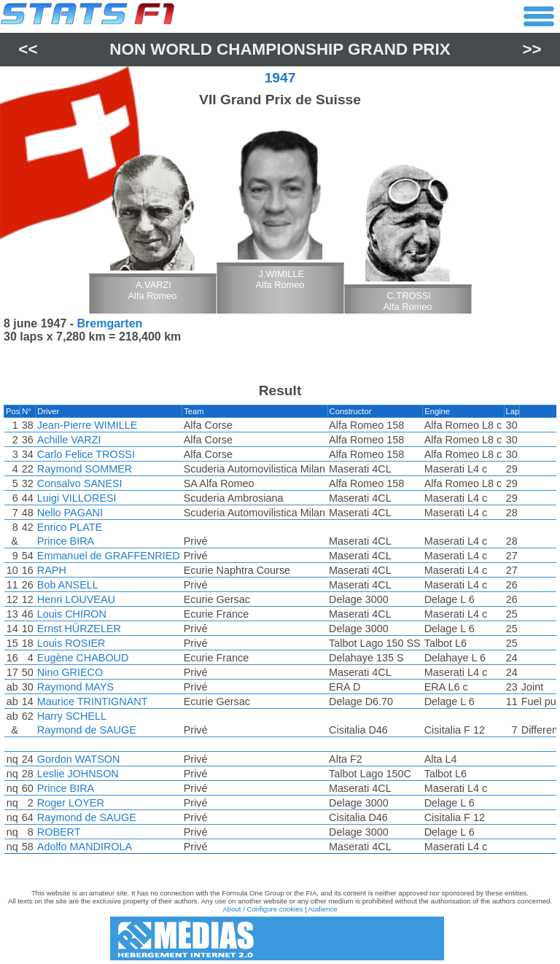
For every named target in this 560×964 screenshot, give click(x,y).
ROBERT (59, 832)
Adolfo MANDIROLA (85, 847)
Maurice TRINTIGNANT (93, 701)
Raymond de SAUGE (87, 730)
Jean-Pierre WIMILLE (87, 425)
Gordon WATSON (79, 759)
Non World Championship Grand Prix (280, 49)
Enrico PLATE (70, 527)
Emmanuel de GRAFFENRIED (109, 556)
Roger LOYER (71, 803)
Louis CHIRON (72, 614)
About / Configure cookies (262, 909)
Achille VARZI (69, 440)
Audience (323, 909)
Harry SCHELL (72, 716)
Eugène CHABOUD (83, 658)
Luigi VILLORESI (77, 498)
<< (28, 49)
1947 (280, 78)
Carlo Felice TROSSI (86, 454)
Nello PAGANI (70, 513)
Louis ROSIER (71, 643)
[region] (280, 633)
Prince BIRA (66, 541)
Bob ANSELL (68, 585)
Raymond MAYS (75, 687)
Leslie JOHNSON (78, 774)
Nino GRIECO (70, 672)
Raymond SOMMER (85, 469)
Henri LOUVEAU (76, 599)
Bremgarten (110, 323)
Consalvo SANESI (80, 483)
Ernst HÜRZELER (79, 629)
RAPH (52, 570)
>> (532, 49)
